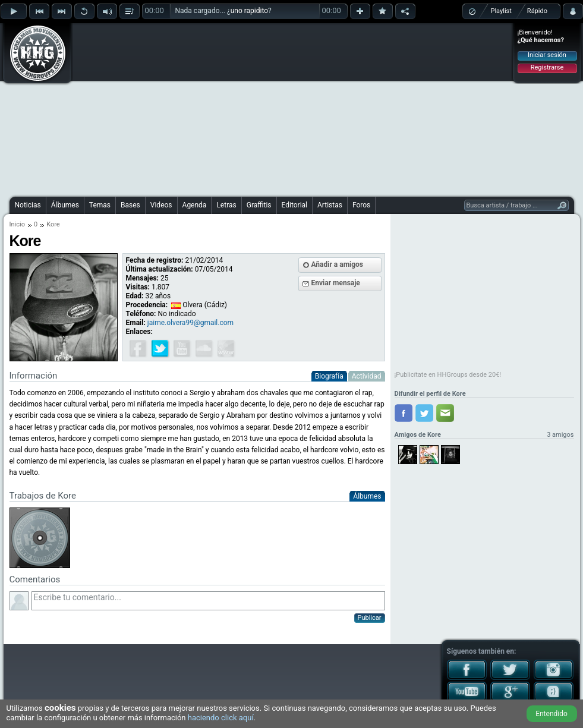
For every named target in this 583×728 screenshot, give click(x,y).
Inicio (17, 224)
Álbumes (65, 205)
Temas (100, 205)
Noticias (28, 205)
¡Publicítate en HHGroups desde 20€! (448, 375)
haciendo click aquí (221, 718)
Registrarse (547, 67)
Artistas (330, 205)
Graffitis (259, 205)
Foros (361, 205)
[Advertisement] (267, 108)
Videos (161, 205)
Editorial (294, 205)
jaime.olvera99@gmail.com (190, 323)
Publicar (370, 618)
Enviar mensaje (336, 283)
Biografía (329, 376)
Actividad (367, 376)
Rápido (537, 11)
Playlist (501, 11)
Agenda (195, 205)
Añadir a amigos (338, 264)
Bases (130, 205)
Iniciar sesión (547, 55)
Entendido (552, 714)
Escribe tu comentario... (208, 601)
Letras (226, 205)
